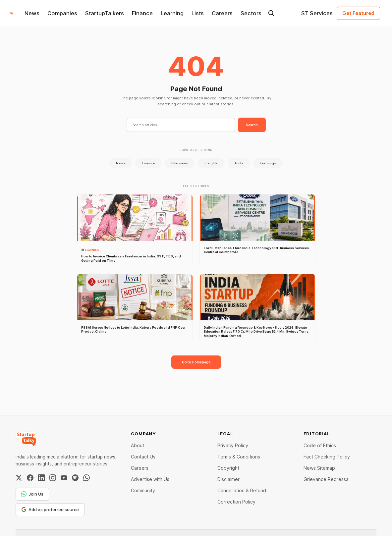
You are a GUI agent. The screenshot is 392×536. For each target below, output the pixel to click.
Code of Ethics (320, 445)
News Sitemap (319, 468)
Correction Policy (236, 502)
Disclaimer (228, 479)
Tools (239, 163)
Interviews (180, 163)
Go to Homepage (196, 362)
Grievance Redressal (327, 479)
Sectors (251, 13)
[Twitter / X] (19, 478)
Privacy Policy (233, 445)
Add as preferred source (50, 509)
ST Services (317, 13)
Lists (198, 13)
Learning (172, 13)
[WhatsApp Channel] (86, 478)
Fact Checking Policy (327, 457)
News (32, 13)
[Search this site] (271, 13)
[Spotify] (75, 478)
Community (143, 490)
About (138, 445)
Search (252, 125)
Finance (142, 13)
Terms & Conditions (239, 457)
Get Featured (358, 13)
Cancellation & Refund (242, 490)
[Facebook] (30, 478)
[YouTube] (64, 478)
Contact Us (143, 457)
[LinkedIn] (41, 478)
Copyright (228, 468)
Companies (62, 13)
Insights (211, 163)
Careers (222, 13)
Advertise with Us (150, 479)
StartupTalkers (105, 13)
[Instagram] (53, 478)
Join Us (32, 494)
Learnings (268, 163)
